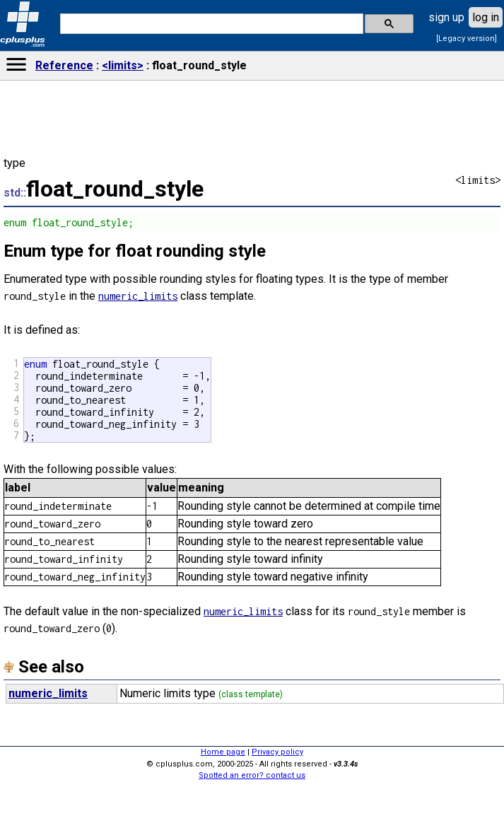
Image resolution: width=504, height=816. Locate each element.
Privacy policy (277, 752)
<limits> (123, 65)
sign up (446, 17)
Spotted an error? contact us (252, 775)
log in (486, 17)
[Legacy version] (467, 39)
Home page (223, 752)
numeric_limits (138, 296)
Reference (64, 65)
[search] (210, 24)
